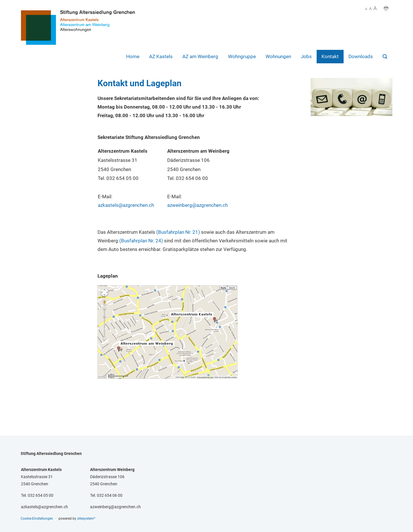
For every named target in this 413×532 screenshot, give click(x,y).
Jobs (306, 56)
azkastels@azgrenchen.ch (126, 205)
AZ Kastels (161, 56)
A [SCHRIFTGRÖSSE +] (375, 8)
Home (133, 56)
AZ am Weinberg (200, 56)
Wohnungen (278, 56)
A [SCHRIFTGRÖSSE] (370, 9)
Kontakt (330, 56)
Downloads (361, 56)
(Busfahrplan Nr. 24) (141, 241)
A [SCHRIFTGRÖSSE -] (366, 9)
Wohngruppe (242, 56)
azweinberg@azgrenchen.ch (197, 205)
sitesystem (86, 519)
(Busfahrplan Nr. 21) (178, 232)
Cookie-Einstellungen (37, 519)
